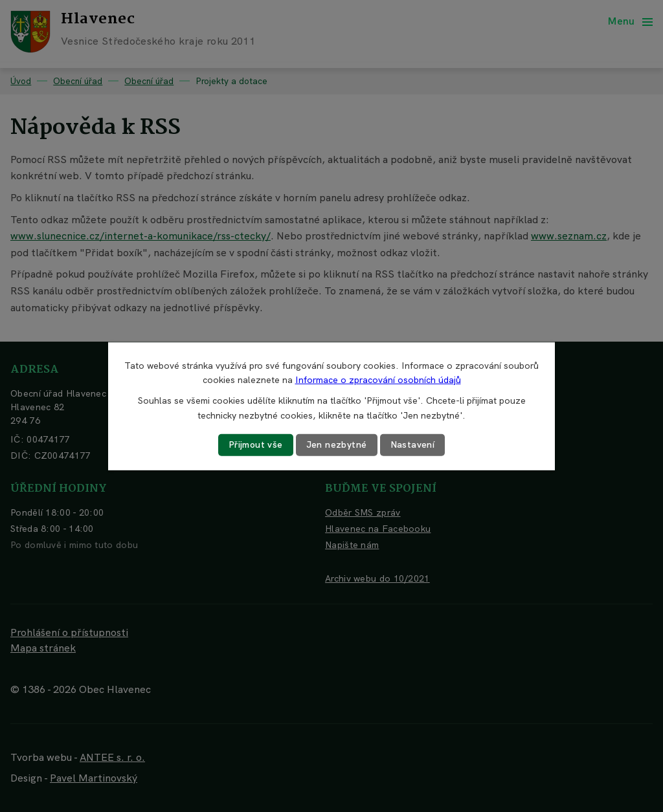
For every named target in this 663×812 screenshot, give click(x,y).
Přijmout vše (256, 444)
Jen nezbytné (337, 444)
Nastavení (413, 444)
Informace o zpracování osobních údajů (378, 380)
